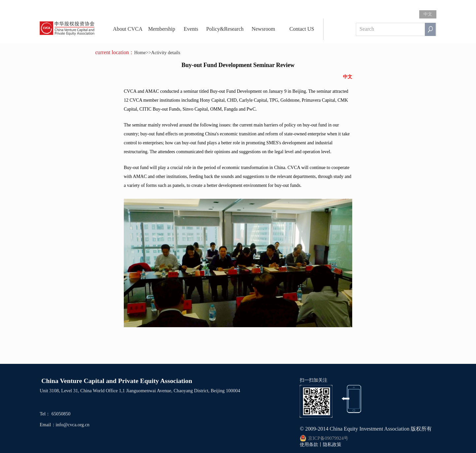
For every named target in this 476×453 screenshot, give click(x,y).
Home (140, 52)
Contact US (302, 29)
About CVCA (128, 29)
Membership (162, 29)
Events (191, 29)
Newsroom (263, 29)
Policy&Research (225, 29)
